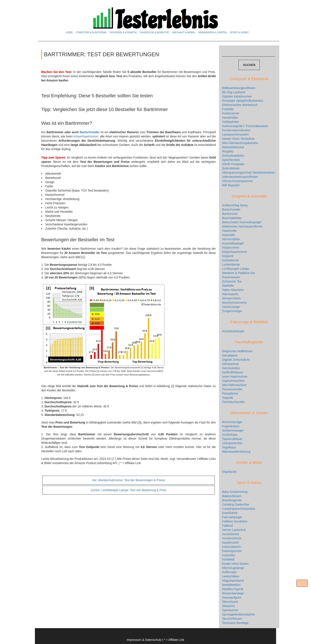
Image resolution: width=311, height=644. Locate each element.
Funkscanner (231, 113)
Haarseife (228, 235)
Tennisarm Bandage (235, 623)
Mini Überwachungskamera (240, 143)
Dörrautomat (230, 364)
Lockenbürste (231, 264)
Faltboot (228, 526)
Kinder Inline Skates (235, 564)
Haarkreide (229, 231)
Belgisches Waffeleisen (237, 351)
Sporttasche (230, 610)
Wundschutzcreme (234, 303)
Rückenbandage (233, 593)
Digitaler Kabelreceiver (237, 96)
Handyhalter (230, 118)
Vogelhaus (229, 447)
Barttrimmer (230, 214)
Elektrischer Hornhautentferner (242, 226)
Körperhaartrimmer (86, 136)
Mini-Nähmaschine (234, 385)
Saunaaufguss (232, 597)
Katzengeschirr (232, 551)
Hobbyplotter (230, 122)
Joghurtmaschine (233, 381)
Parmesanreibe (232, 389)
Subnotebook (231, 168)
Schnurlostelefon (233, 156)
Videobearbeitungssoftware (240, 177)
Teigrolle (228, 398)
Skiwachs (228, 606)
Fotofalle (228, 109)
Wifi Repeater (231, 185)
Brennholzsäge (232, 422)
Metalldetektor (231, 585)
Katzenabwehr (232, 547)
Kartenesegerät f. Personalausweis (245, 126)
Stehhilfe (228, 286)
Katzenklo (229, 555)
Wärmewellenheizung (236, 452)
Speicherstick (231, 160)
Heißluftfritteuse (233, 372)
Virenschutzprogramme (237, 181)
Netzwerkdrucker (233, 147)
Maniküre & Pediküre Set (239, 273)
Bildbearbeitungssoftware (239, 88)
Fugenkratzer (231, 426)
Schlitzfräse (230, 435)
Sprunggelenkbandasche (239, 614)
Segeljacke (229, 472)
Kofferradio (229, 572)
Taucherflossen (232, 619)
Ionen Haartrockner (235, 377)
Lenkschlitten (231, 576)
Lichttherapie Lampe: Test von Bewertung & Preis (129, 490)
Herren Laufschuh (234, 530)
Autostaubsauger (233, 331)
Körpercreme (231, 248)
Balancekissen (232, 496)
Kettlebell (228, 559)
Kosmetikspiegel (233, 243)
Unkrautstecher (232, 443)
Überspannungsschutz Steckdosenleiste (248, 173)
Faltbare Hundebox (235, 521)
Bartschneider (90, 132)
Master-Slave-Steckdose (238, 139)
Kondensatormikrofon (236, 130)
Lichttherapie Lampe (236, 269)
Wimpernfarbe (231, 298)
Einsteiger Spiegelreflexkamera (243, 101)
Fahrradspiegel (232, 517)
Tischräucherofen (234, 402)
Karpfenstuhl (230, 543)
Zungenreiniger (232, 311)
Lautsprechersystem (235, 134)
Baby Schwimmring (235, 492)
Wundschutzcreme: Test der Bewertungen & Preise (129, 480)
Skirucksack (230, 602)
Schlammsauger (233, 430)
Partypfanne (230, 393)
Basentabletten (232, 218)
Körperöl (228, 256)
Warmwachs (230, 294)
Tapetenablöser (232, 439)
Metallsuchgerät (233, 589)
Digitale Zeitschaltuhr (236, 360)
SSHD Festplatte (233, 164)
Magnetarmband (233, 581)
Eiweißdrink (230, 513)
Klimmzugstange (233, 568)
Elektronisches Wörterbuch (240, 105)
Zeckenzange (231, 307)
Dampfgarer (230, 355)
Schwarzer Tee (232, 281)
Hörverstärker (231, 239)
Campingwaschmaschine (239, 509)
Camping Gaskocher (236, 504)
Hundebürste (231, 534)
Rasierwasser (231, 277)
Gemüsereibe (231, 368)
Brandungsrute (232, 500)
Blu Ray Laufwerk (234, 92)
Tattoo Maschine (233, 290)
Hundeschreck (232, 538)
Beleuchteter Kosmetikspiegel (242, 222)
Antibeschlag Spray (235, 205)
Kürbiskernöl (230, 260)
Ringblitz (228, 151)
